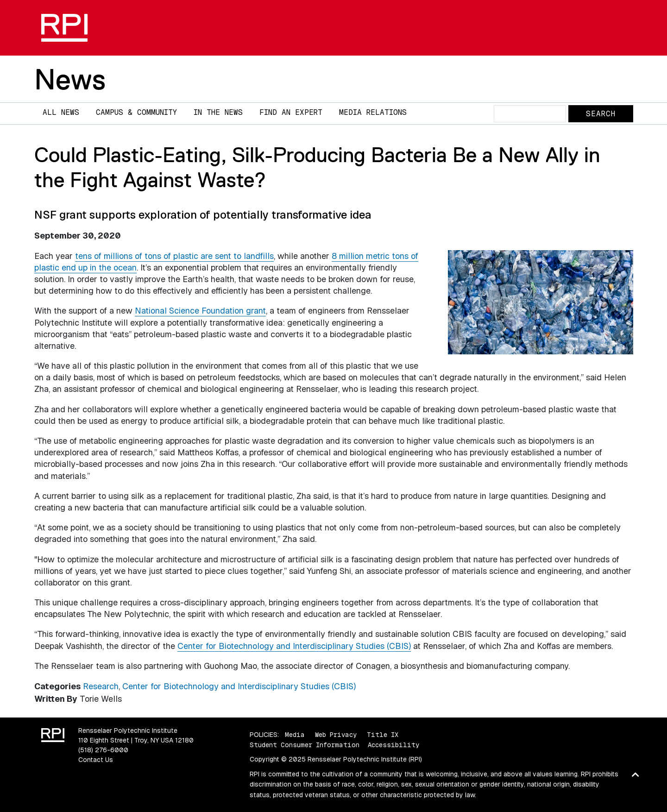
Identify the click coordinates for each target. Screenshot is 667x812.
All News (61, 112)
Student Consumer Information (305, 745)
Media (295, 735)
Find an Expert (291, 112)
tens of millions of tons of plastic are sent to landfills (174, 256)
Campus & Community (136, 112)
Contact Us (96, 760)
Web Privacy (336, 735)
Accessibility (393, 745)
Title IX (383, 735)
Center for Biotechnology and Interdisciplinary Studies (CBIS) (294, 646)
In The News (218, 112)
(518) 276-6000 (103, 750)
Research (101, 686)
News (70, 79)
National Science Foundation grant (200, 311)
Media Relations (373, 112)
